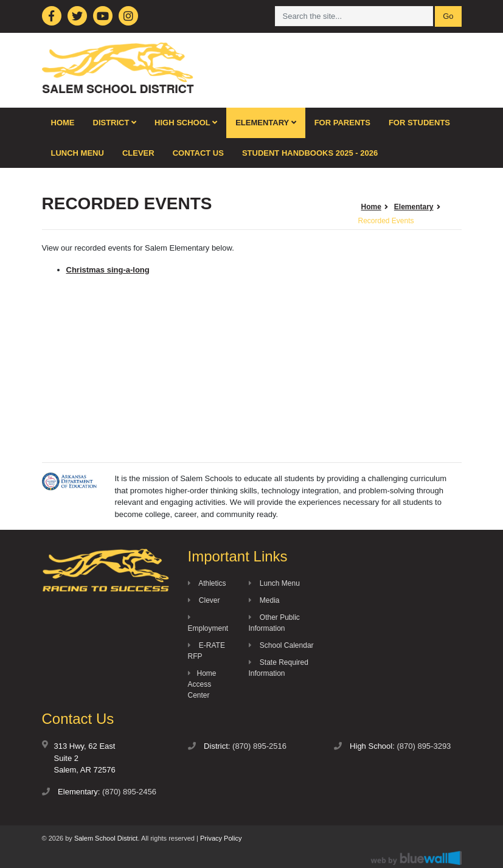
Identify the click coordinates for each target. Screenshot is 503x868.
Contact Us (198, 153)
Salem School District (106, 838)
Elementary (266, 123)
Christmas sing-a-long (108, 270)
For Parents (342, 123)
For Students (419, 123)
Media (264, 600)
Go (448, 16)
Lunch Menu (78, 153)
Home (63, 123)
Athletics (207, 583)
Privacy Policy (221, 838)
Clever (138, 153)
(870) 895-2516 (259, 746)
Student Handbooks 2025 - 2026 (310, 153)
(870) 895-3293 (424, 746)
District (115, 123)
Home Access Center (202, 684)
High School (186, 123)
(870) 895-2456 (129, 792)
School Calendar (281, 645)
